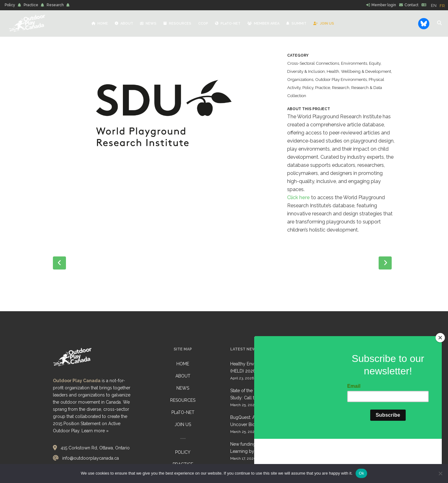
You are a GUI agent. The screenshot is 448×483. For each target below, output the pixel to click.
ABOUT (183, 376)
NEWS (183, 388)
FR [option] (442, 6)
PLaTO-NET (183, 412)
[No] (440, 473)
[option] (442, 6)
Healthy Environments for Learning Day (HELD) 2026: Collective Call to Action (269, 367)
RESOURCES (183, 400)
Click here (299, 197)
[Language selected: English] (439, 5)
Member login (384, 5)
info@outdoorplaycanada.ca (91, 458)
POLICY (183, 452)
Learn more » (95, 431)
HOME (183, 364)
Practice (31, 5)
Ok (361, 473)
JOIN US (183, 424)
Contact (411, 5)
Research (55, 5)
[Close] (440, 376)
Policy (10, 5)
